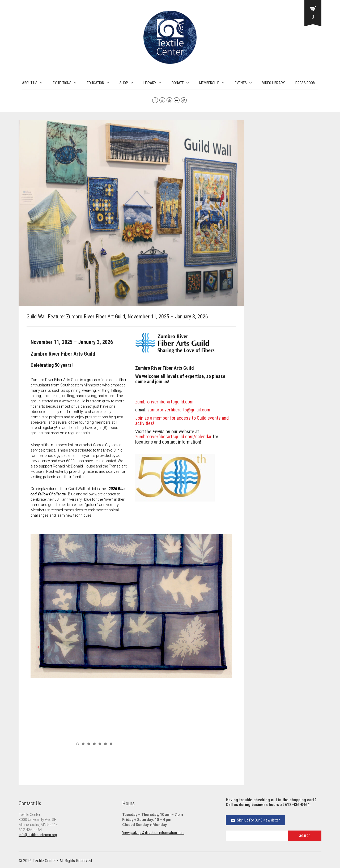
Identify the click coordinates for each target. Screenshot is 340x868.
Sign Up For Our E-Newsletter (255, 820)
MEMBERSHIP (209, 83)
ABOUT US (30, 83)
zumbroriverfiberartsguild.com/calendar (173, 437)
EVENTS (241, 83)
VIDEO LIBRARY (273, 83)
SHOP (124, 83)
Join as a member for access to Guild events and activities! (182, 421)
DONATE (178, 83)
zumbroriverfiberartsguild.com (164, 402)
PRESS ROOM (305, 83)
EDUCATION (95, 83)
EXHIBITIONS (62, 83)
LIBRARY (150, 83)
